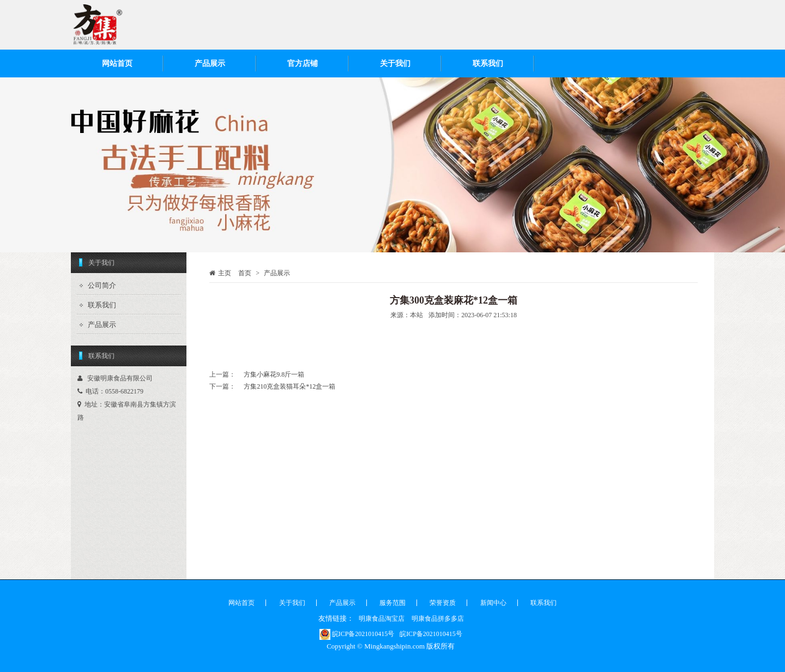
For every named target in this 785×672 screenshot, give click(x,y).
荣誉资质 (443, 603)
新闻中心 (493, 603)
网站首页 (117, 63)
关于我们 (395, 63)
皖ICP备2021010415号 (357, 634)
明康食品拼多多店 (438, 619)
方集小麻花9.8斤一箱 (274, 374)
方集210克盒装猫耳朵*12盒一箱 (289, 386)
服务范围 (392, 603)
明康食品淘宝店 (382, 619)
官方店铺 (303, 63)
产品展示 (210, 63)
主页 (225, 273)
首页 (245, 273)
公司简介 (102, 285)
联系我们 (488, 63)
